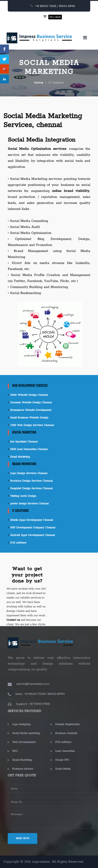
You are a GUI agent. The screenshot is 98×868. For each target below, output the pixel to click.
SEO (15, 751)
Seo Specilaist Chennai (23, 442)
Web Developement (24, 742)
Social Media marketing (26, 733)
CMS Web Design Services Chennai (31, 425)
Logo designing (21, 724)
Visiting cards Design (22, 496)
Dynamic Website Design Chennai (30, 403)
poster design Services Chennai (28, 504)
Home (39, 83)
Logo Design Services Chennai (27, 473)
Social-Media (63, 769)
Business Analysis (66, 733)
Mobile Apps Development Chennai (30, 520)
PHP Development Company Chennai (31, 528)
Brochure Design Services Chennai (30, 481)
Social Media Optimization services (37, 149)
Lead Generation (65, 751)
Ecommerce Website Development (30, 410)
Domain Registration (67, 724)
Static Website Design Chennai (28, 395)
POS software (17, 543)
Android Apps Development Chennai (31, 535)
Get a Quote (55, 17)
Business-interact (23, 769)
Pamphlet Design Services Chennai (30, 488)
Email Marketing (19, 457)
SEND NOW (23, 838)
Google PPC (62, 760)
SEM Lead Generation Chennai (28, 449)
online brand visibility (71, 191)
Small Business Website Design (28, 418)
